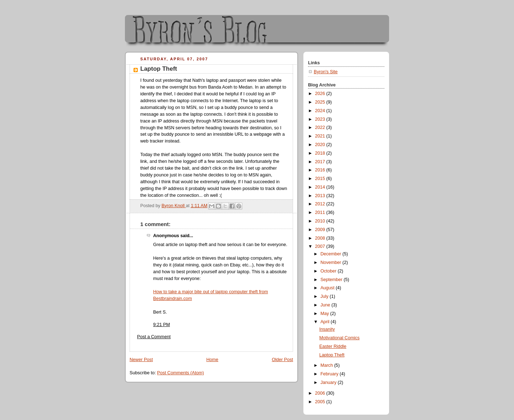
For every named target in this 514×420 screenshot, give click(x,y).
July (325, 296)
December (332, 254)
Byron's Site (326, 72)
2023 (321, 119)
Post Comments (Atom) (180, 373)
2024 (321, 111)
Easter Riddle (333, 346)
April (326, 322)
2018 (321, 153)
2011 (321, 212)
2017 (321, 162)
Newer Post (141, 360)
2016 (321, 170)
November (332, 262)
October (329, 271)
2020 (321, 145)
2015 (321, 179)
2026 (321, 94)
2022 (321, 127)
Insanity (327, 329)
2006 (321, 393)
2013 (321, 196)
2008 (321, 238)
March (327, 365)
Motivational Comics (340, 338)
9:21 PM (162, 325)
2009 (321, 230)
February (330, 374)
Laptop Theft (332, 355)
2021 (321, 136)
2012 (321, 204)
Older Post (282, 360)
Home (212, 360)
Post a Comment (154, 337)
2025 (321, 102)
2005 (321, 402)
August (328, 288)
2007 (321, 246)
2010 (321, 221)
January (329, 382)
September (332, 280)
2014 (321, 187)
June (326, 305)
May (325, 314)
